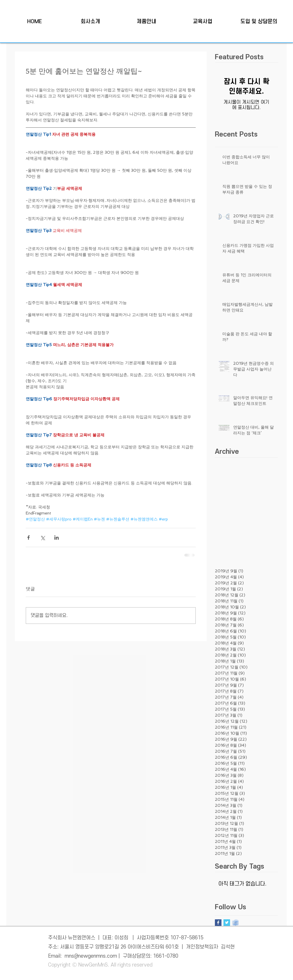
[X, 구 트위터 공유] (42, 538)
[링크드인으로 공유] (57, 538)
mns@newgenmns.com (91, 956)
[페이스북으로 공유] (28, 538)
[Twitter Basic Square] (227, 923)
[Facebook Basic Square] (218, 923)
